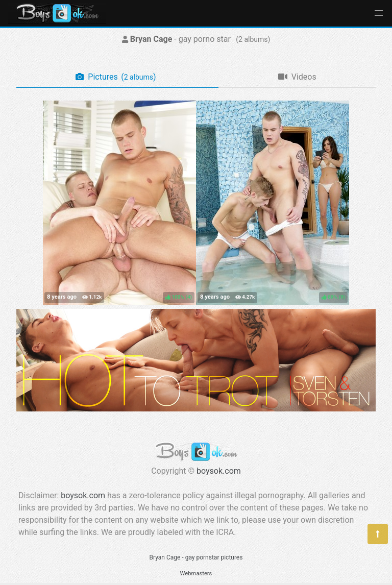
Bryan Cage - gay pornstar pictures (196, 557)
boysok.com (219, 471)
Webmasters (196, 574)
